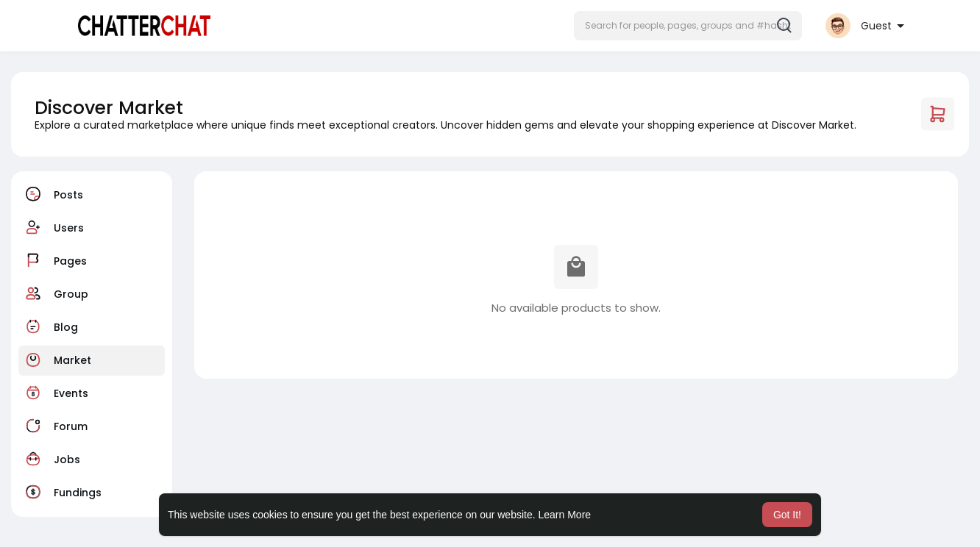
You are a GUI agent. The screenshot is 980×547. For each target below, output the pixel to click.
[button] (688, 26)
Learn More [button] (565, 515)
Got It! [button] (787, 515)
